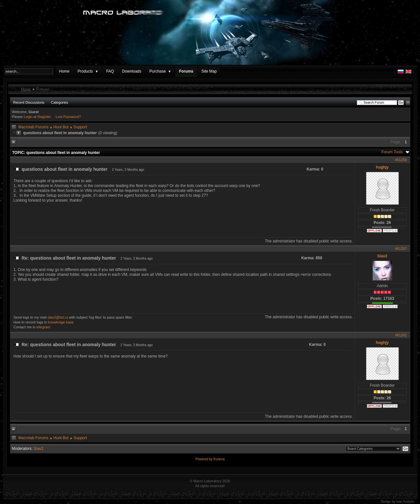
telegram (43, 327)
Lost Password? (68, 117)
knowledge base (61, 322)
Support (80, 127)
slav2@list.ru (58, 317)
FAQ (110, 71)
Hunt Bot (61, 127)
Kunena (219, 459)
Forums (186, 71)
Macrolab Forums (34, 127)
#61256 (401, 160)
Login (28, 117)
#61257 (401, 249)
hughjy (382, 167)
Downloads (132, 71)
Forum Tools (392, 152)
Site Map (209, 71)
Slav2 (382, 256)
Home (64, 71)
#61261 (401, 335)
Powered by (204, 459)
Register (44, 117)
